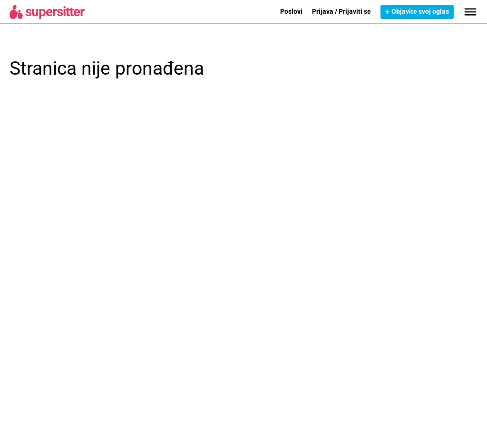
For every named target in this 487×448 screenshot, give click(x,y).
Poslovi (291, 12)
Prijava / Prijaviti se (341, 12)
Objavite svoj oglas (420, 12)
